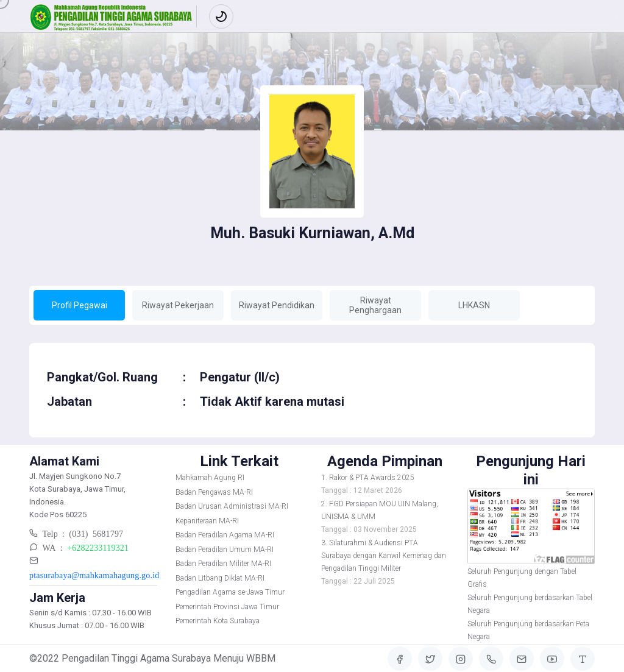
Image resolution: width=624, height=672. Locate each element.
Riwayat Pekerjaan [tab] (178, 305)
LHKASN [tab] (474, 305)
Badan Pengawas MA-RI (214, 492)
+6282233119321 (98, 547)
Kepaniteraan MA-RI (207, 521)
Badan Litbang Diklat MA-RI (220, 578)
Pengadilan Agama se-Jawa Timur (230, 592)
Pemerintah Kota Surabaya (218, 621)
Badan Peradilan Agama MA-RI (225, 535)
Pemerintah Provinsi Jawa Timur (227, 607)
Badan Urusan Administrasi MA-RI (232, 506)
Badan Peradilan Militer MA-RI (223, 564)
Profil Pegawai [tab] (80, 305)
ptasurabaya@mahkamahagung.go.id (94, 575)
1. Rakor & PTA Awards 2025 (368, 478)
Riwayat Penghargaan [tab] (375, 305)
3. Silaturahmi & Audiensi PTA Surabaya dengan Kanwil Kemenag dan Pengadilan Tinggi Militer (384, 556)
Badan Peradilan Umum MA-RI (225, 550)
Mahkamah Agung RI (210, 478)
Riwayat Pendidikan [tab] (277, 305)
